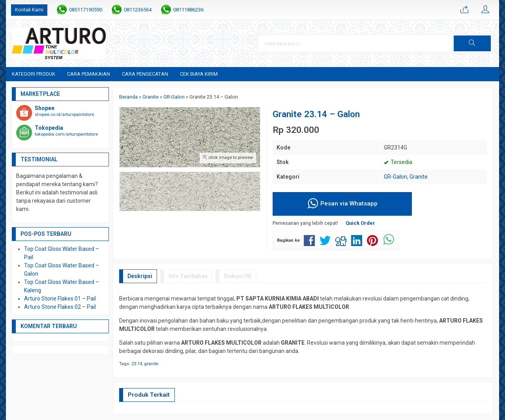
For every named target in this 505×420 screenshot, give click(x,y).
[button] (472, 43)
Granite (419, 177)
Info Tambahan (188, 276)
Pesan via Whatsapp (342, 204)
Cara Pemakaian (89, 74)
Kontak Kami (29, 10)
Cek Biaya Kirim (199, 74)
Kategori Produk (34, 74)
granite (151, 364)
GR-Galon (396, 177)
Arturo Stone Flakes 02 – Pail (60, 307)
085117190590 (86, 10)
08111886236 (188, 10)
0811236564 (138, 10)
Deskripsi (140, 276)
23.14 (137, 364)
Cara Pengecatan (145, 74)
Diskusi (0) (238, 276)
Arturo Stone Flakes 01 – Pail (60, 299)
